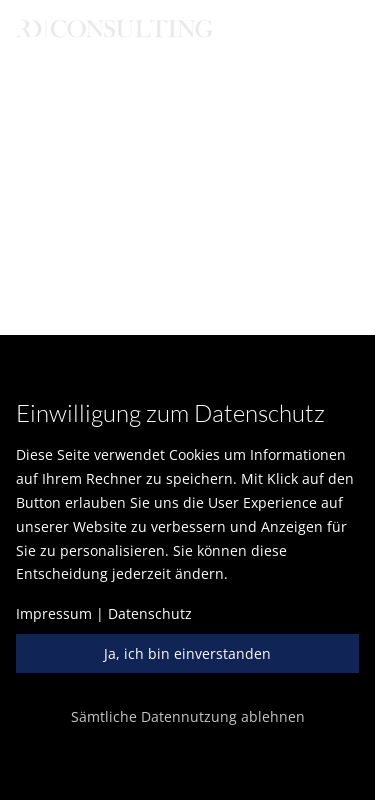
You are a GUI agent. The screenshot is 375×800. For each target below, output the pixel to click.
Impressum (54, 613)
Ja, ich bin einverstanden (187, 653)
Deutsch (65, 53)
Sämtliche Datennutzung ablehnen (188, 716)
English (153, 53)
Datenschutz (150, 613)
